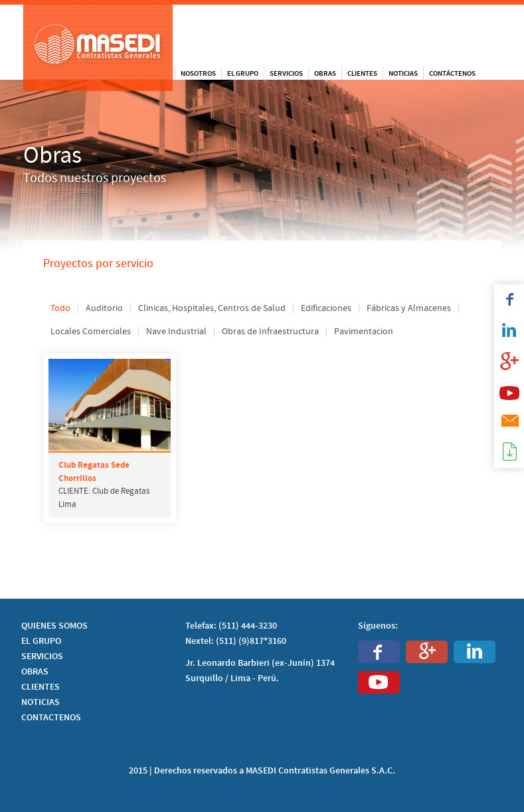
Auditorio (104, 308)
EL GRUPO (41, 641)
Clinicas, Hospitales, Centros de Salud (212, 308)
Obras (325, 73)
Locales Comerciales (91, 332)
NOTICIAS (41, 702)
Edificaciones (326, 308)
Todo (60, 308)
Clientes (362, 73)
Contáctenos (452, 73)
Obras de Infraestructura (270, 332)
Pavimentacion (364, 332)
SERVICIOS (42, 657)
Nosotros (198, 73)
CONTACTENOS (51, 718)
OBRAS (35, 672)
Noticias (403, 73)
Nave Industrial (176, 332)
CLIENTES (41, 687)
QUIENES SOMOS (54, 626)
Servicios (286, 73)
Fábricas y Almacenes (409, 308)
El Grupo (243, 73)
